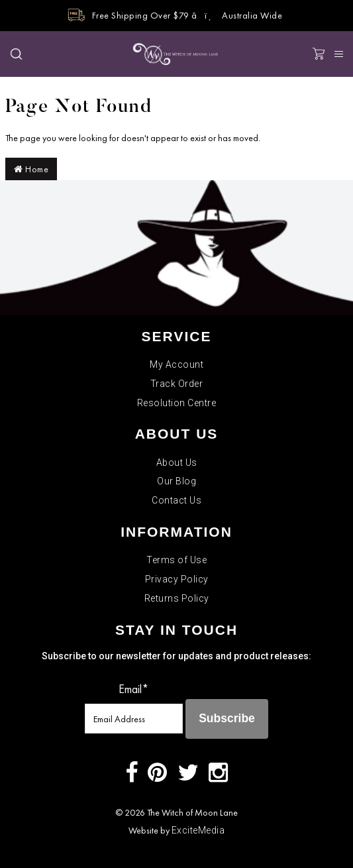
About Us (177, 462)
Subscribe (227, 718)
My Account (176, 364)
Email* (134, 689)
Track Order (177, 384)
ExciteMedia (198, 830)
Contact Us (176, 500)
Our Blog (176, 481)
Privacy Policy (177, 579)
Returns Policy (177, 598)
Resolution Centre (177, 403)
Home (31, 169)
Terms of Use (176, 560)
